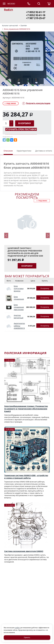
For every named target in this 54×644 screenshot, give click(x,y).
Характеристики (24, 151)
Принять (27, 638)
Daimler (24, 25)
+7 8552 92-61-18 (36, 15)
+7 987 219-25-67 (36, 18)
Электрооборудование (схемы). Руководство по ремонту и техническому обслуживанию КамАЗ (26, 409)
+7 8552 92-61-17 (36, 12)
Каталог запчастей (10, 25)
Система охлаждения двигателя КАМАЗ (24, 551)
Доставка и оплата (44, 151)
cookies (17, 628)
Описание (8, 151)
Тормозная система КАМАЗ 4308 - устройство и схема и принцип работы (26, 477)
